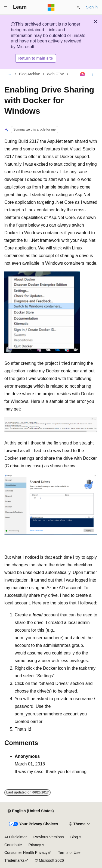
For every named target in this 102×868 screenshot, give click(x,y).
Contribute (13, 845)
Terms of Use (69, 852)
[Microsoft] (51, 7)
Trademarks (14, 860)
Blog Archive (30, 74)
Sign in (92, 7)
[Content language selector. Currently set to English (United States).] (31, 811)
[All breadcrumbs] (9, 74)
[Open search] (78, 7)
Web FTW (55, 74)
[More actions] (93, 74)
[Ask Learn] (83, 74)
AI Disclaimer (16, 837)
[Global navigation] (5, 7)
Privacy (35, 845)
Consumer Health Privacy (26, 852)
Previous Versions (48, 837)
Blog (74, 837)
